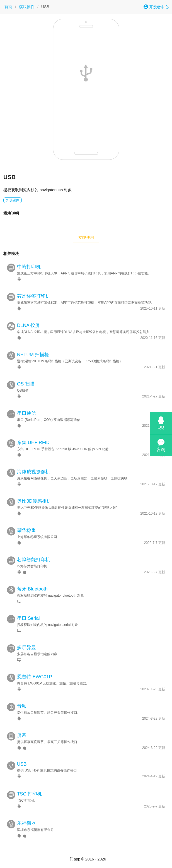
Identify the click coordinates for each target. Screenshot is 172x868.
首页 (8, 7)
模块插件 (27, 7)
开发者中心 (156, 7)
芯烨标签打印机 (34, 296)
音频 (22, 706)
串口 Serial (28, 618)
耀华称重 (26, 530)
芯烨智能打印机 (34, 560)
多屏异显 (26, 648)
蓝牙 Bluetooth (32, 589)
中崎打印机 (29, 267)
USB (22, 764)
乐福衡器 (26, 823)
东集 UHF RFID (33, 443)
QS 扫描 (26, 384)
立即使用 (86, 237)
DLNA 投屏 (29, 325)
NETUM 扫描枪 (33, 355)
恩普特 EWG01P (35, 677)
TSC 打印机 (29, 794)
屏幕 (22, 735)
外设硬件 (13, 200)
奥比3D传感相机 (34, 501)
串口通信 (26, 413)
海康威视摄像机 (34, 472)
